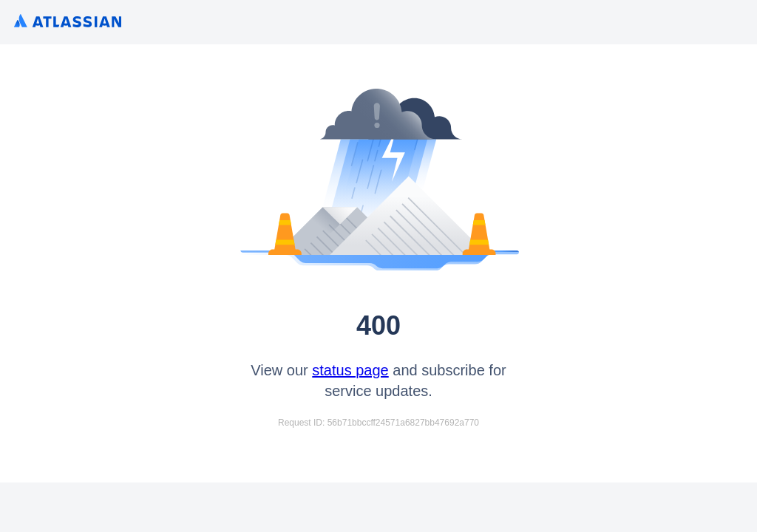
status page (350, 370)
